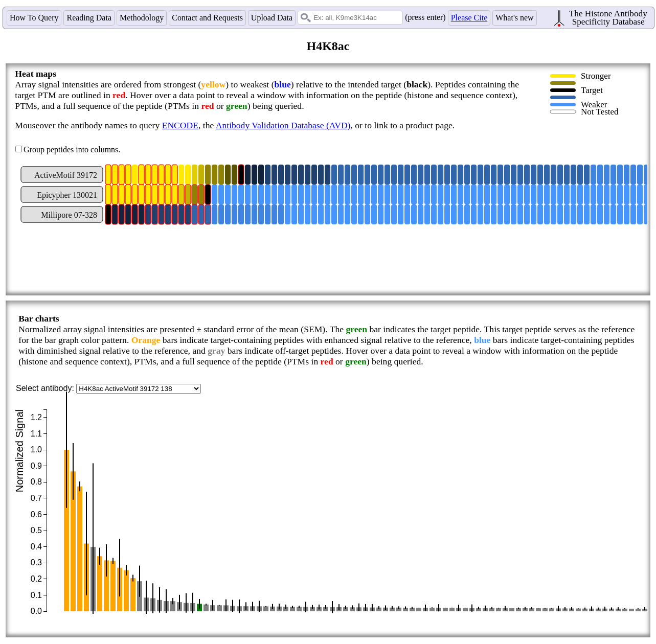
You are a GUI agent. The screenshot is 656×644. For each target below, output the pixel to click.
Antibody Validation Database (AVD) (283, 125)
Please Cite (469, 18)
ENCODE (180, 125)
